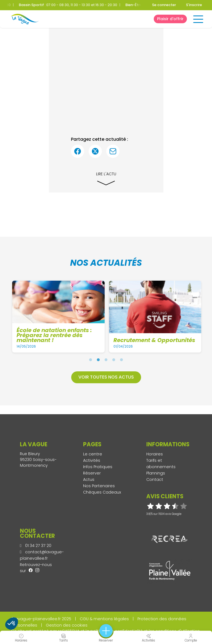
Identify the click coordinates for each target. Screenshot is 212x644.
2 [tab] (98, 360)
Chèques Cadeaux (102, 492)
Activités (92, 460)
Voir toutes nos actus (106, 377)
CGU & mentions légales (104, 619)
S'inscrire (194, 5)
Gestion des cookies (67, 625)
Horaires (155, 454)
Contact (155, 479)
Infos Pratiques (98, 467)
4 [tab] (114, 360)
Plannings (156, 473)
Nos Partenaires (99, 486)
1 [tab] (91, 360)
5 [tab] (121, 360)
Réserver (92, 473)
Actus (89, 479)
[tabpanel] (59, 317)
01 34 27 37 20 (36, 546)
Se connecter (164, 5)
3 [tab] (106, 360)
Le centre (93, 454)
